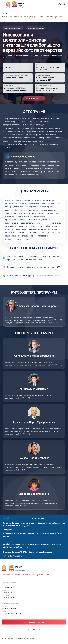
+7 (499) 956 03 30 (8, 598)
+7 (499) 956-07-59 (46, 534)
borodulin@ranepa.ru (12, 545)
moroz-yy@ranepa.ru (52, 545)
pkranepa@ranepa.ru (9, 609)
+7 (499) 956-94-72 (28, 534)
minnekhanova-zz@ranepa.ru (15, 547)
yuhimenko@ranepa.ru (13, 556)
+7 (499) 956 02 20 (8, 593)
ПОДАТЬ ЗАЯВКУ (34, 99)
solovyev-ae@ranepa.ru (32, 545)
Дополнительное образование (13, 28)
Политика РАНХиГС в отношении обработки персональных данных (27, 575)
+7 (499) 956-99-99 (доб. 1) (11, 614)
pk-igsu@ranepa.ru (8, 588)
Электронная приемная (34, 623)
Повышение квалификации (36, 28)
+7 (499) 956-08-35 (11, 534)
